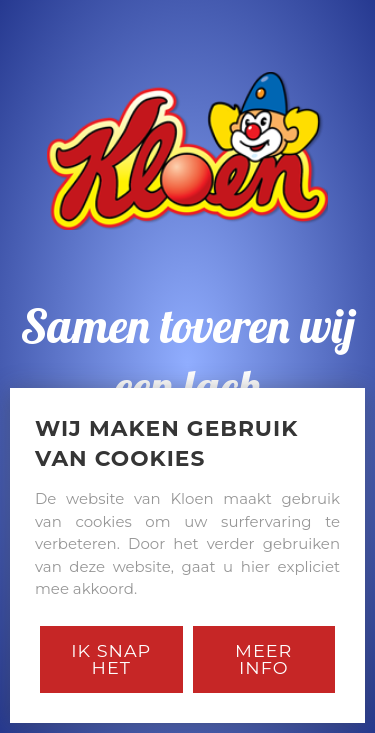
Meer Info (263, 659)
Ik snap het (111, 659)
